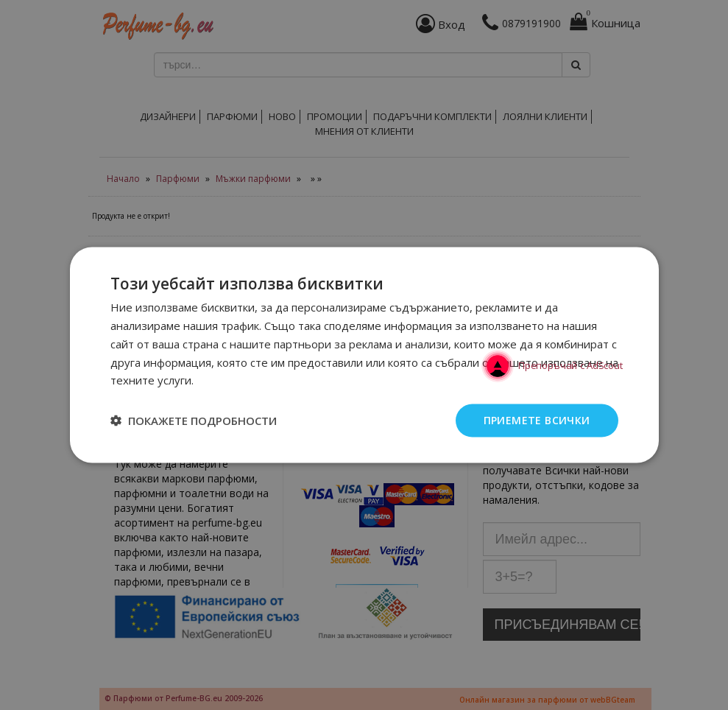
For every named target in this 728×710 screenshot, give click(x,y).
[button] (194, 421)
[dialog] (364, 355)
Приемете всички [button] (537, 420)
